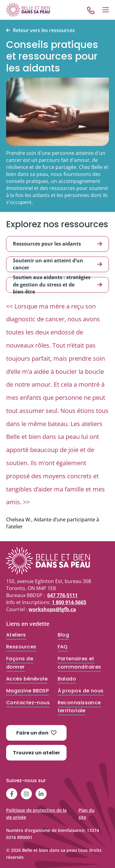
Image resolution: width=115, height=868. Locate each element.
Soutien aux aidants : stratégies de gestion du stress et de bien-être (57, 285)
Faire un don (36, 733)
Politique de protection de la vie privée (36, 814)
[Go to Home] (29, 10)
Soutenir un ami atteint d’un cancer (57, 264)
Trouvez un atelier (36, 753)
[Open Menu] (106, 10)
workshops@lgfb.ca (52, 609)
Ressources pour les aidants (57, 244)
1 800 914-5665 (69, 602)
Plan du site (86, 814)
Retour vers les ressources (44, 30)
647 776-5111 (62, 595)
